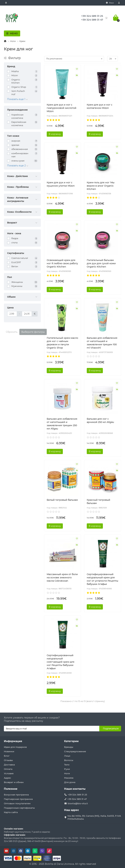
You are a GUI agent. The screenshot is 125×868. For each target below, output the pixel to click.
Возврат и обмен (14, 782)
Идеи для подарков (15, 747)
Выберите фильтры (33, 332)
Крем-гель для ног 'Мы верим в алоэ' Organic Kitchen (101, 186)
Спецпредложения (75, 751)
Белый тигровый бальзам (62, 500)
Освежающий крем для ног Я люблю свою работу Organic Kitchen (62, 263)
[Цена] (12, 314)
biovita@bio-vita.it (78, 803)
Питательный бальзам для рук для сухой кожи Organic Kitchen (101, 263)
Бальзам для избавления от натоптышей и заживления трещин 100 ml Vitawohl (102, 343)
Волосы (69, 760)
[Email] (52, 729)
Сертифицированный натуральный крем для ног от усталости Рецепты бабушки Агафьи (102, 579)
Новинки (9, 751)
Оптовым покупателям (17, 803)
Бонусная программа (16, 795)
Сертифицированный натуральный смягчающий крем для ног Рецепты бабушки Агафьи (61, 662)
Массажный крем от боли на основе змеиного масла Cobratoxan (62, 578)
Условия (9, 773)
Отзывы (8, 760)
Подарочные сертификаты (19, 808)
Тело (67, 765)
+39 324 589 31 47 (77, 799)
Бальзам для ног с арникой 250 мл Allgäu (100, 420)
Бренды (69, 747)
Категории (71, 741)
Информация (13, 741)
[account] (119, 3)
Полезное (11, 789)
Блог (7, 756)
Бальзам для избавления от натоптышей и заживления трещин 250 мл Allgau (62, 424)
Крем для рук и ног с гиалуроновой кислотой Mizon (62, 108)
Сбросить (12, 332)
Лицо (67, 756)
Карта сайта (11, 812)
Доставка (9, 765)
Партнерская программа (18, 799)
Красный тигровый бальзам (98, 502)
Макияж (69, 778)
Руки (67, 769)
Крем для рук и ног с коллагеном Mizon (100, 106)
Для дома (70, 782)
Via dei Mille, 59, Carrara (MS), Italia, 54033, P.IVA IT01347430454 (94, 817)
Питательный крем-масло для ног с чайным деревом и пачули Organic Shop (62, 343)
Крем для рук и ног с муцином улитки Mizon (61, 184)
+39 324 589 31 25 (77, 795)
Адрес (7, 778)
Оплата (8, 769)
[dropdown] (6, 3)
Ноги (13, 41)
